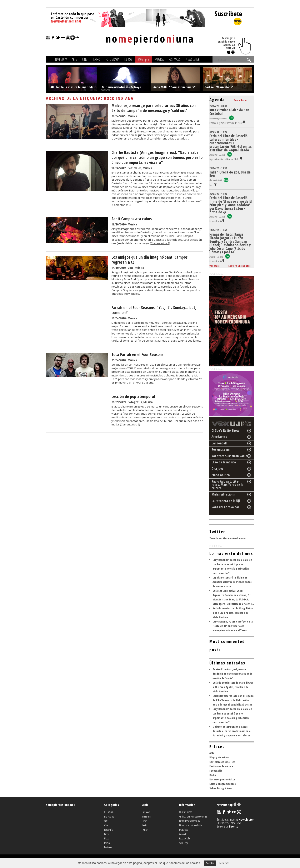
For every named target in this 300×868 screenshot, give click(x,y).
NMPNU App (229, 805)
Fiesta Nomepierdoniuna (190, 821)
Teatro (96, 59)
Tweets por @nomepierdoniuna (227, 538)
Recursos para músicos (222, 779)
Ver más (214, 266)
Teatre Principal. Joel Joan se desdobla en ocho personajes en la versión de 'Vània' (232, 674)
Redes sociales (185, 838)
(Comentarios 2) (130, 424)
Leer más (224, 863)
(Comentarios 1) (160, 243)
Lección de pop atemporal (133, 396)
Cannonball (219, 443)
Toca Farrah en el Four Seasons (137, 354)
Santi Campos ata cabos (132, 219)
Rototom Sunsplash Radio (229, 456)
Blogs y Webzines (219, 757)
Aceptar (210, 863)
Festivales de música (221, 766)
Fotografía (112, 59)
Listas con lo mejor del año (190, 825)
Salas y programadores (222, 784)
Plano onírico (221, 475)
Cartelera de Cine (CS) (222, 762)
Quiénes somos (186, 812)
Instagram (146, 816)
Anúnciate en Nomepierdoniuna (193, 816)
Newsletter (193, 59)
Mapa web (184, 830)
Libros (128, 59)
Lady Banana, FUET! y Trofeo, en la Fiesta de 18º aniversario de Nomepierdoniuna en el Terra (233, 626)
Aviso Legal (184, 843)
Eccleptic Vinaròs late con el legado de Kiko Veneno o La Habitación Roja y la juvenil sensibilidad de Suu (233, 700)
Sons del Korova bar (225, 507)
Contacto (183, 834)
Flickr (144, 821)
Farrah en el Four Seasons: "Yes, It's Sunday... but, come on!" (154, 310)
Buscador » (240, 100)
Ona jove (217, 469)
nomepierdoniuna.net (60, 805)
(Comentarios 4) (121, 205)
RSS (239, 823)
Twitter (145, 830)
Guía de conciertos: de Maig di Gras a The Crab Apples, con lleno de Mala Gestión (233, 613)
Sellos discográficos (221, 788)
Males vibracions (223, 494)
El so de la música (224, 462)
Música (159, 59)
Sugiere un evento (239, 266)
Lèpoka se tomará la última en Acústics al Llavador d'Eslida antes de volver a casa (232, 582)
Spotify (144, 825)
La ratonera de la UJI (226, 501)
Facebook (146, 812)
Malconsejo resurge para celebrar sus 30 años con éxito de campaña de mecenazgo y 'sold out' (154, 108)
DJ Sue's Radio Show (225, 430)
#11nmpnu (109, 812)
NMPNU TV (61, 59)
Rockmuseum (221, 449)
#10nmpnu (144, 59)
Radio (213, 775)
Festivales (175, 59)
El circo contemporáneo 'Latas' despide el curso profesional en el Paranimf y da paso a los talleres (232, 731)
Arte (74, 59)
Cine (85, 59)
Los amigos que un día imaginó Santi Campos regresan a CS (149, 260)
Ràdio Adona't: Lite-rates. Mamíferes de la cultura (227, 485)
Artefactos (219, 437)
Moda (107, 838)
